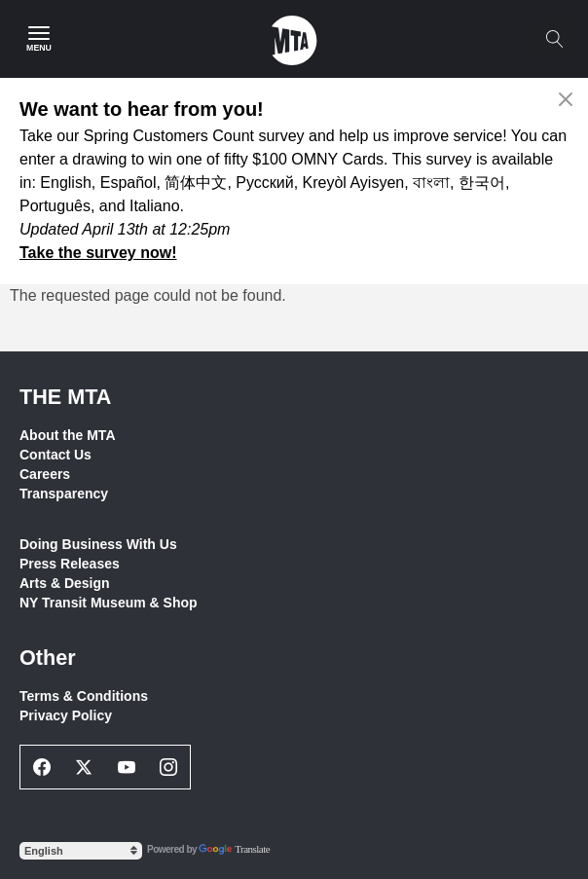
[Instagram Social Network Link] (169, 767)
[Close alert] (566, 99)
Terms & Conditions (84, 696)
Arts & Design (65, 583)
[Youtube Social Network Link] (127, 767)
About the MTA (68, 435)
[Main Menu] (39, 39)
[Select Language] (81, 851)
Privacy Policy (66, 715)
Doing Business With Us (98, 544)
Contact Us (55, 455)
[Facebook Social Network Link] (42, 767)
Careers (45, 474)
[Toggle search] (554, 39)
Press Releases (70, 564)
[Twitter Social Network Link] (85, 767)
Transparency (64, 494)
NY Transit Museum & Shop (109, 603)
